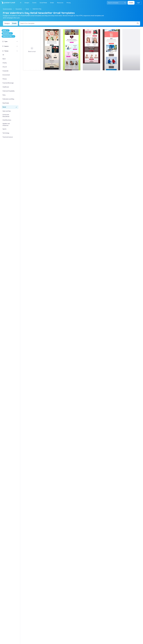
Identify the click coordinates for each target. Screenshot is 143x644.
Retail (27, 9)
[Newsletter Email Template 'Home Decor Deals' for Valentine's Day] (52, 50)
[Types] (17, 41)
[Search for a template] (78, 23)
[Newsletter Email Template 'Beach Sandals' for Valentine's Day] (131, 50)
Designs (7, 23)
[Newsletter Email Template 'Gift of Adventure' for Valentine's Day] (111, 50)
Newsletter (19, 9)
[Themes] (17, 51)
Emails (14, 23)
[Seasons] (17, 46)
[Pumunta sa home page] (7, 3)
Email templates (7, 9)
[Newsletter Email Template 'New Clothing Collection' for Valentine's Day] (72, 50)
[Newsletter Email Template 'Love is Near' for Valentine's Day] (92, 50)
